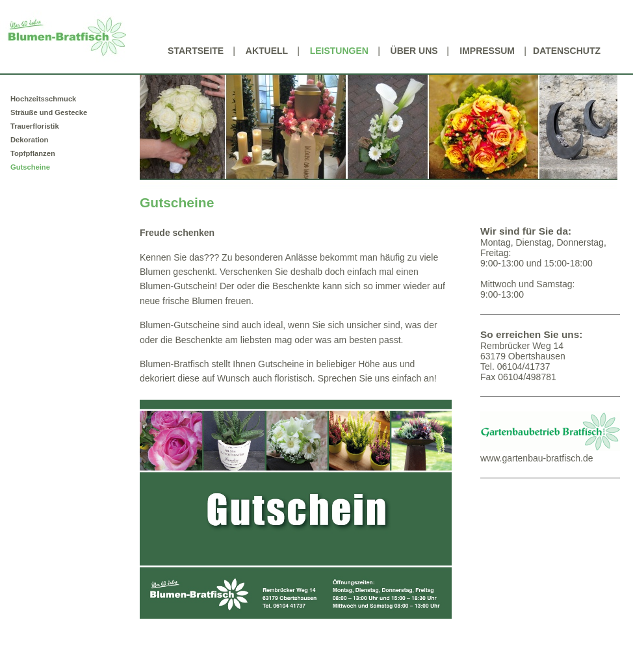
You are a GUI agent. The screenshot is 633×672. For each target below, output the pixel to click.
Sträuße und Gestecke (49, 112)
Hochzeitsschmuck (43, 99)
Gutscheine (30, 167)
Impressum (487, 51)
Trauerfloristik (35, 126)
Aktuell (267, 51)
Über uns (414, 51)
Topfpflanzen (33, 153)
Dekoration (29, 140)
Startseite (196, 51)
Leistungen (339, 51)
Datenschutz (567, 51)
